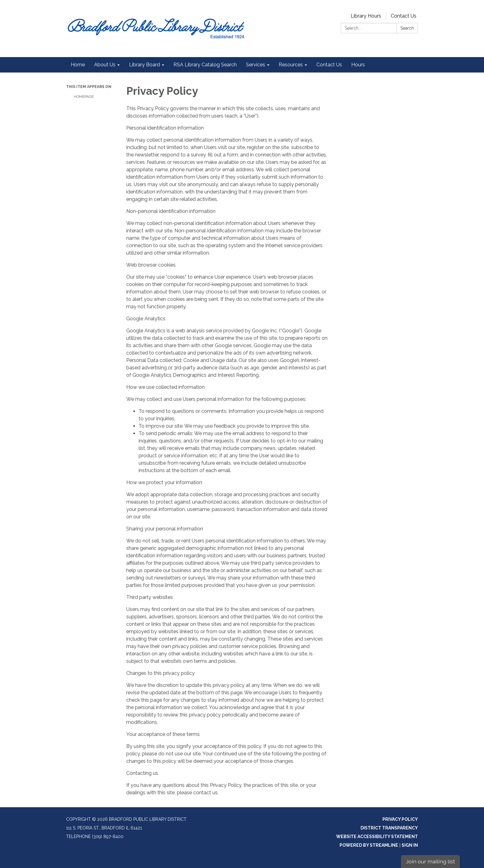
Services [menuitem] (256, 65)
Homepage (84, 97)
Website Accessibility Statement (377, 837)
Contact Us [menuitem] (329, 65)
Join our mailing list (430, 861)
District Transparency (389, 828)
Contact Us (404, 16)
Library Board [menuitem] (144, 65)
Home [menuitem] (78, 65)
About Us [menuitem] (105, 65)
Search (407, 28)
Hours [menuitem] (358, 65)
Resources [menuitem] (291, 65)
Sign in (410, 845)
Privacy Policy (400, 819)
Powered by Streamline (369, 845)
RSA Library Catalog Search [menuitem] (205, 65)
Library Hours (366, 16)
